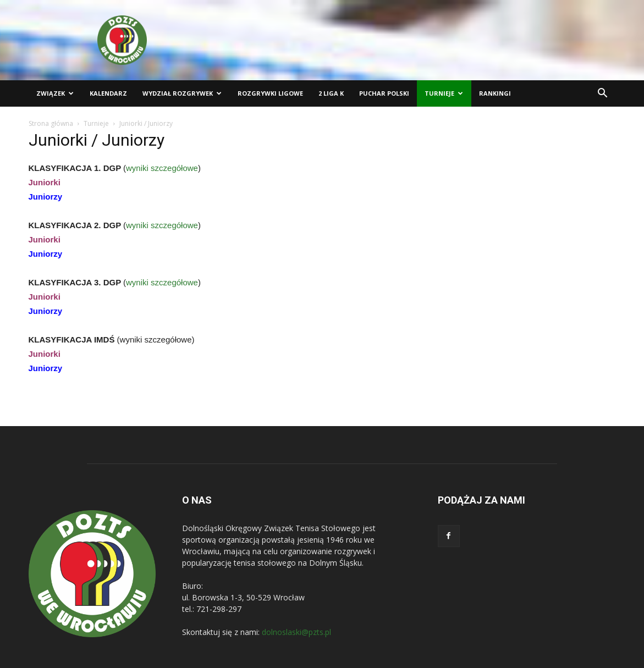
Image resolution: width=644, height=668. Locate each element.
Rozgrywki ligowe (270, 93)
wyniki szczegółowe (162, 168)
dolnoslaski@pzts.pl (296, 632)
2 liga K (331, 93)
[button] (603, 94)
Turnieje (444, 93)
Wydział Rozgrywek (182, 93)
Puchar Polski (384, 93)
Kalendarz (108, 93)
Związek (55, 93)
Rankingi (495, 93)
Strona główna (51, 123)
